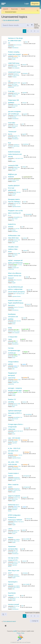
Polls (13, 369)
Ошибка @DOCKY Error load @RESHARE (14, 188)
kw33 (15, 204)
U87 (14, 125)
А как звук (11, 91)
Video (14, 243)
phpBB (15, 631)
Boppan (15, 265)
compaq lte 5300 (13, 166)
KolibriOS (6, 9)
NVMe (10, 328)
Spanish (14, 480)
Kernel (14, 107)
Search (23, 9)
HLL (13, 148)
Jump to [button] (35, 621)
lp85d (15, 192)
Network (14, 181)
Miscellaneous (15, 48)
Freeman (15, 498)
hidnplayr (16, 440)
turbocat (15, 240)
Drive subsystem (16, 68)
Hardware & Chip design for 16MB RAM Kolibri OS (15, 41)
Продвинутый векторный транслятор (12, 375)
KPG (15, 341)
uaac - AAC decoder (14, 438)
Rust (10, 143)
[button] (3, 4)
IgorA (15, 294)
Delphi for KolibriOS (14, 496)
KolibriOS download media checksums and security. (15, 154)
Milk (14, 551)
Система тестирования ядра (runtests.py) (14, 351)
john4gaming (16, 478)
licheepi (15, 167)
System (14, 534)
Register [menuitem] (35, 4)
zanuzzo (15, 562)
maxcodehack (17, 417)
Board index (15, 9)
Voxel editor (12, 123)
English (14, 59)
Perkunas (16, 522)
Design (14, 395)
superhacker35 (17, 179)
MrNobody (16, 575)
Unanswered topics (11, 12)
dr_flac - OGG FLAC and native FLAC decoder (14, 451)
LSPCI (10, 529)
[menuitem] (38, 10)
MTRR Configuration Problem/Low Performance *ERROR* (15, 518)
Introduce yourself (14, 604)
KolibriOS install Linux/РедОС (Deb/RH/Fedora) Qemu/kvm (16, 303)
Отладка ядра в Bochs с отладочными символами (16, 427)
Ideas (14, 407)
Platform (11, 538)
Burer (15, 45)
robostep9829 (17, 217)
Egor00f (15, 83)
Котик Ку (15, 307)
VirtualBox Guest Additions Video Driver (13, 249)
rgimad (15, 431)
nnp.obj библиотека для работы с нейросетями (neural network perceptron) (16, 289)
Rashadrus (16, 74)
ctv (14, 229)
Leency (15, 366)
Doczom (15, 65)
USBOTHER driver (14, 63)
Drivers (14, 324)
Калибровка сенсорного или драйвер (13, 317)
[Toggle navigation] (6, 626)
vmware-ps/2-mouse (14, 72)
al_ (14, 158)
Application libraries (17, 207)
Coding (14, 96)
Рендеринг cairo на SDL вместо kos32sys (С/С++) (15, 213)
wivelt (15, 321)
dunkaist (16, 56)
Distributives (15, 231)
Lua (9, 81)
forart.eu (15, 404)
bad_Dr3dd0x (16, 540)
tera (14, 597)
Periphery (14, 77)
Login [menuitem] (27, 4)
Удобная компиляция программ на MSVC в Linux (15, 413)
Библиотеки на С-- (14, 505)
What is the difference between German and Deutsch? (15, 276)
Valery (15, 280)
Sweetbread (16, 145)
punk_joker (16, 330)
